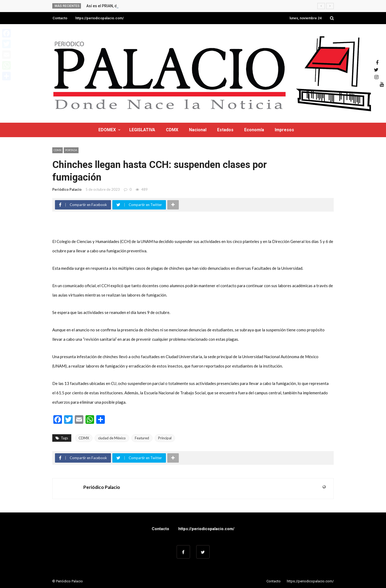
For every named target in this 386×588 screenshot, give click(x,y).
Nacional (198, 130)
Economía (254, 130)
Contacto (60, 18)
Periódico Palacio (67, 189)
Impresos (284, 130)
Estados (225, 130)
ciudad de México (112, 438)
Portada (71, 150)
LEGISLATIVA (142, 130)
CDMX (172, 130)
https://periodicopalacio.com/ (100, 18)
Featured (142, 438)
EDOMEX (107, 130)
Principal (165, 438)
